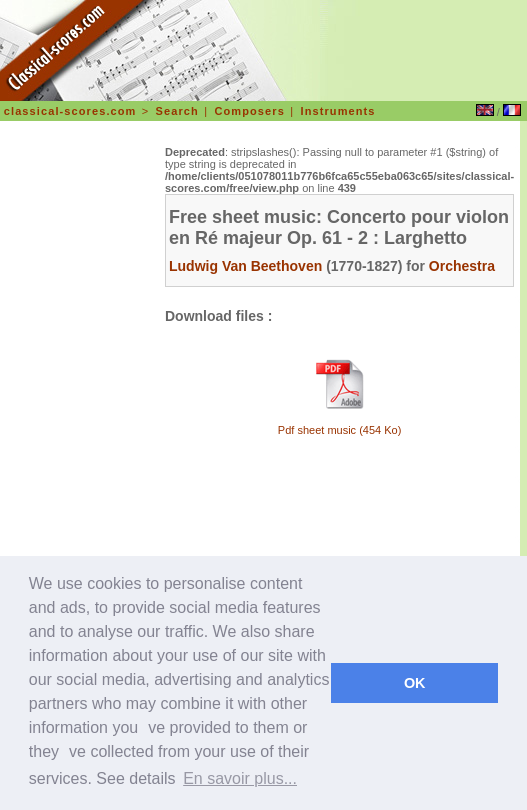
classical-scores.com (70, 111)
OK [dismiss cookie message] (415, 683)
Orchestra (462, 266)
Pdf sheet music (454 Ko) (340, 430)
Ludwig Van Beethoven (245, 266)
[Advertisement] (81, 434)
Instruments (337, 111)
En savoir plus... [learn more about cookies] (240, 778)
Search (177, 111)
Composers (249, 111)
